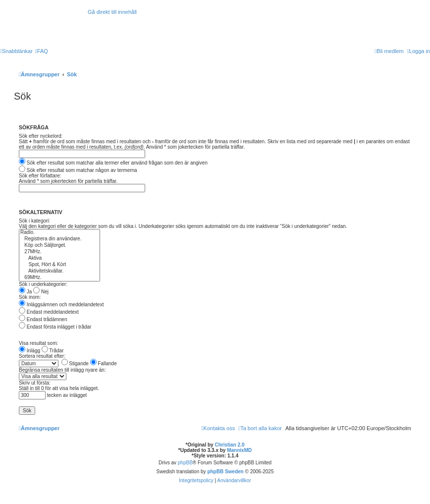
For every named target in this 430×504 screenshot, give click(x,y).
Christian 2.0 (229, 445)
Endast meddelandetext (49, 312)
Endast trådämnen (43, 319)
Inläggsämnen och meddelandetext (61, 305)
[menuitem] (42, 51)
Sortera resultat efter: (42, 356)
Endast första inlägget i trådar (55, 327)
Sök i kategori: (34, 221)
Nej (41, 292)
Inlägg (29, 351)
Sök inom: (30, 297)
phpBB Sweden (225, 472)
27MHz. (59, 252)
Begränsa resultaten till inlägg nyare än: (62, 370)
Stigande (75, 364)
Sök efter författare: (40, 176)
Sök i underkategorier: (43, 284)
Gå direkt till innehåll (112, 12)
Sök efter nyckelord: (41, 136)
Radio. (59, 233)
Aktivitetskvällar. (59, 271)
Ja (25, 292)
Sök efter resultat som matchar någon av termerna (78, 170)
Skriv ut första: (35, 383)
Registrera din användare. (59, 239)
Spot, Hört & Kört (59, 265)
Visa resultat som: (38, 343)
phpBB (185, 463)
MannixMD (239, 450)
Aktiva (59, 258)
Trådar (53, 351)
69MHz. (59, 278)
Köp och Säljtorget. (59, 246)
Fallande (104, 364)
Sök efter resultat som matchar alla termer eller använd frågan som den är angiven (113, 163)
